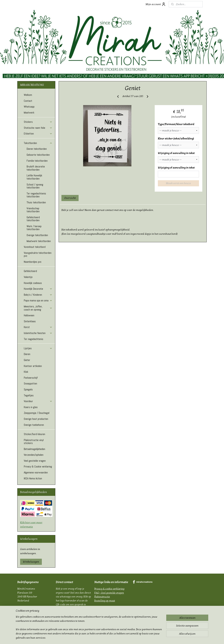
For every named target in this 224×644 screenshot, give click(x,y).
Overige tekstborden (37, 235)
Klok (26, 372)
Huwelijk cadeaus (33, 283)
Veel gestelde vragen (35, 461)
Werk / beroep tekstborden (34, 228)
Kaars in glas (31, 407)
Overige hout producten (36, 419)
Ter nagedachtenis (34, 339)
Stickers (38, 122)
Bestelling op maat (105, 601)
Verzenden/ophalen (34, 455)
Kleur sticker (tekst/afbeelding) (176, 139)
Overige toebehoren (34, 425)
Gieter (27, 360)
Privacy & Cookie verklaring (38, 466)
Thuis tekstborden (36, 202)
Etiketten (38, 134)
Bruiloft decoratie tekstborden (36, 168)
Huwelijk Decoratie (38, 289)
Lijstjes (38, 348)
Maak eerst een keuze (178, 183)
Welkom (28, 95)
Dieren (27, 354)
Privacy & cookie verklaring (109, 589)
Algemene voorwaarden (36, 472)
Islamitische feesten (38, 333)
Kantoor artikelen (33, 366)
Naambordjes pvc (33, 262)
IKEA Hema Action (33, 478)
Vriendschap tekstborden (33, 210)
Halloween (29, 315)
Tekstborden (38, 143)
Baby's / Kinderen (38, 295)
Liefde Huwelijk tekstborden (34, 177)
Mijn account (156, 4)
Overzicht (70, 198)
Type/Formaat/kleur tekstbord (176, 124)
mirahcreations (143, 582)
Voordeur (38, 401)
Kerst (38, 327)
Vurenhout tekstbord (35, 247)
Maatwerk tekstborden (39, 241)
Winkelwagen (31, 562)
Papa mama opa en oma (38, 300)
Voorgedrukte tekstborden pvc (38, 254)
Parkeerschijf (31, 378)
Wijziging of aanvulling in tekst (176, 153)
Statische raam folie (38, 128)
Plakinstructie (102, 597)
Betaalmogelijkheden (34, 449)
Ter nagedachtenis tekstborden (36, 195)
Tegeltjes (29, 395)
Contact (28, 101)
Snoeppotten (30, 383)
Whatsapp (29, 107)
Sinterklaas (30, 321)
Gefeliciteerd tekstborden (33, 219)
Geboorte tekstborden (38, 155)
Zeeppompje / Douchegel (37, 413)
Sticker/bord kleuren (34, 434)
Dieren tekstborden (37, 149)
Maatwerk (29, 113)
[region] (89, 629)
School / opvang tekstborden (35, 186)
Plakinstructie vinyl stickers (34, 442)
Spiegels (28, 389)
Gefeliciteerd (30, 271)
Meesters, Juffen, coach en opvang (38, 308)
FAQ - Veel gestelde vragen (109, 593)
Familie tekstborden (37, 161)
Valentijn (28, 277)
